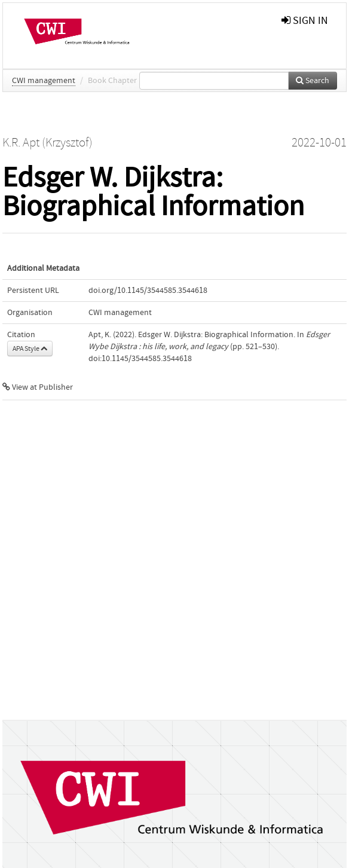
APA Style (30, 349)
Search (313, 81)
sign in (305, 21)
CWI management (44, 81)
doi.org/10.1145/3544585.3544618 (148, 291)
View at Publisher (38, 387)
